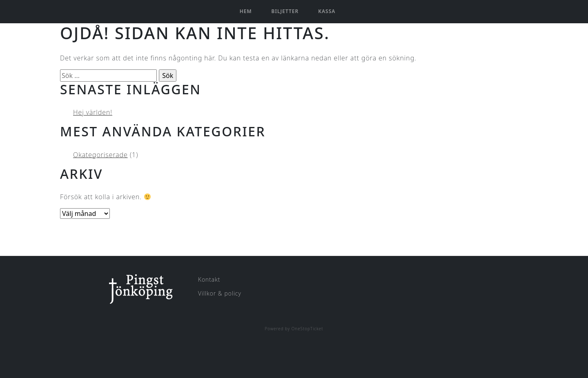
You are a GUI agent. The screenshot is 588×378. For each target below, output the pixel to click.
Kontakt (209, 279)
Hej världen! (93, 112)
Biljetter (285, 11)
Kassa (327, 11)
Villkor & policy (220, 293)
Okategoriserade (100, 155)
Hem (246, 11)
